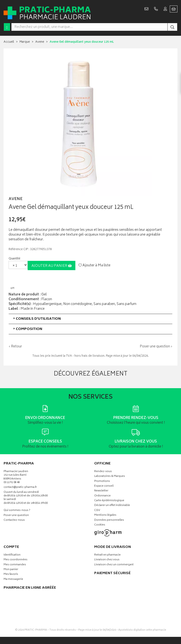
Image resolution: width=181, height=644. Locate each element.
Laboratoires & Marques (110, 477)
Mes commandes (15, 565)
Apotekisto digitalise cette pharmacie (142, 630)
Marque (25, 42)
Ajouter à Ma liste (94, 266)
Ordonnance (102, 496)
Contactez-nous (14, 520)
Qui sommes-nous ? (17, 511)
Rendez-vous (103, 472)
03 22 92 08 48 (12, 483)
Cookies (100, 525)
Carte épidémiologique (109, 501)
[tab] (90, 319)
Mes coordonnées (16, 560)
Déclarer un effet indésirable (112, 506)
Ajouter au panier (52, 266)
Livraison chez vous (107, 560)
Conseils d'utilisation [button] (37, 319)
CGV (97, 511)
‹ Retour (15, 347)
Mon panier (11, 570)
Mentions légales (105, 515)
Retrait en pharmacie (107, 555)
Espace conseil (104, 486)
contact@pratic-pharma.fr (20, 488)
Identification (12, 555)
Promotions (102, 482)
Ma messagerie (13, 580)
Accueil (9, 42)
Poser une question (16, 516)
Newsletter (101, 491)
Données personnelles (109, 520)
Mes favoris (11, 574)
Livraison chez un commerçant (114, 565)
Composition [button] (27, 329)
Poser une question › (156, 347)
